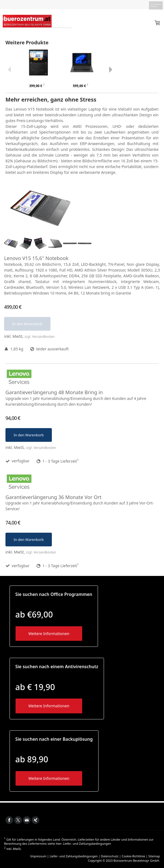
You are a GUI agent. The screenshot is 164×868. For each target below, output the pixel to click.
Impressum (38, 856)
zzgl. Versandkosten (40, 336)
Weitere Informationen (49, 634)
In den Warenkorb (27, 324)
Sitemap (154, 856)
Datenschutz (110, 856)
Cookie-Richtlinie (133, 856)
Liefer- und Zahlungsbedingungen (87, 844)
